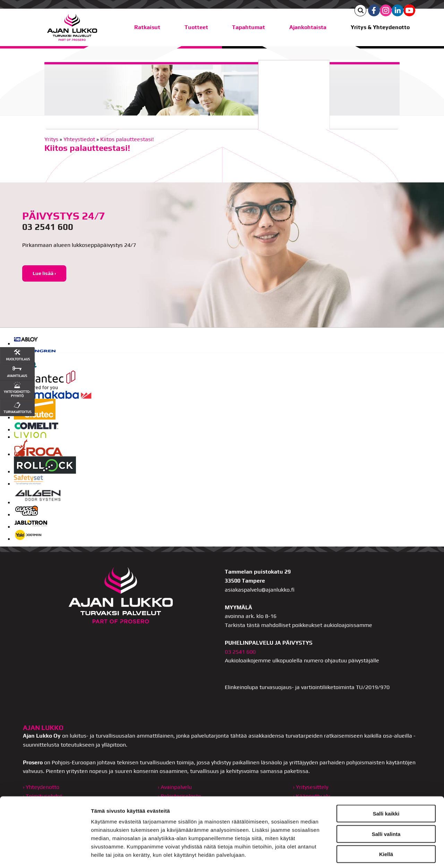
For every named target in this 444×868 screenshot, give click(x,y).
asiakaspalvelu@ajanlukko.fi (260, 590)
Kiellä (386, 802)
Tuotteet (196, 27)
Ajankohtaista (308, 27)
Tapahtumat (249, 27)
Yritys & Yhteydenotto (380, 27)
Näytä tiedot (371, 854)
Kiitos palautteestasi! (127, 139)
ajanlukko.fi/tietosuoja (260, 819)
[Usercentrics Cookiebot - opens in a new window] (45, 854)
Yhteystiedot (79, 139)
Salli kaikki (386, 761)
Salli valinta (386, 781)
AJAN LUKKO (43, 728)
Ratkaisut (147, 27)
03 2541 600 (48, 227)
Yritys (51, 139)
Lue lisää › (44, 273)
